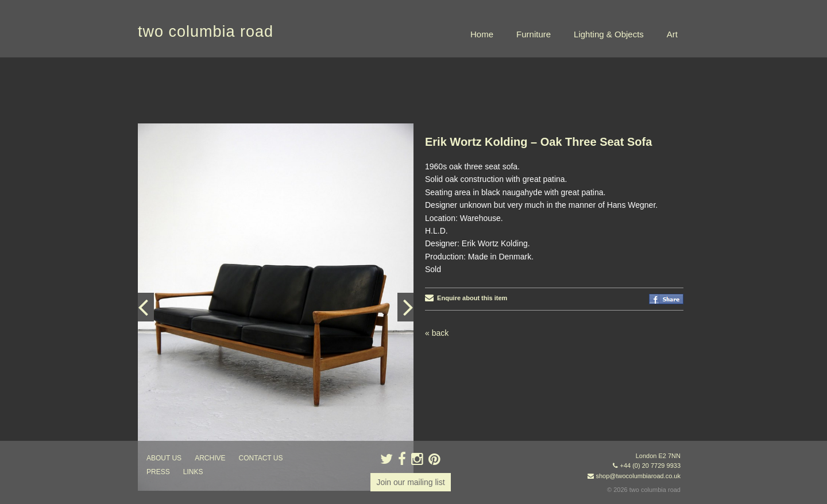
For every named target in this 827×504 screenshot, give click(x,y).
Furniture (534, 34)
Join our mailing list (410, 482)
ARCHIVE (210, 458)
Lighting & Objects (609, 34)
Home (482, 34)
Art (672, 34)
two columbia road (206, 32)
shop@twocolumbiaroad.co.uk (638, 476)
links (193, 472)
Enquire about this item (466, 298)
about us (164, 458)
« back (437, 333)
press (158, 472)
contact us (261, 458)
